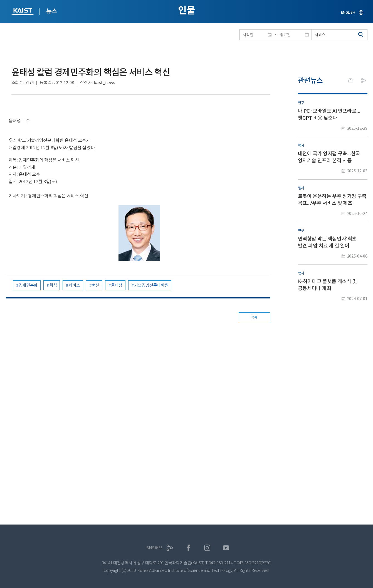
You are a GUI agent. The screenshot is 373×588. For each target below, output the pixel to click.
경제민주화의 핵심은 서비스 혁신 (58, 196)
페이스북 (188, 548)
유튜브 (226, 548)
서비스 (74, 285)
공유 (363, 80)
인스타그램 (207, 548)
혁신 (96, 285)
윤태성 (117, 285)
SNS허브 (154, 548)
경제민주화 (28, 285)
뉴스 (52, 11)
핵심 (53, 285)
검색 (361, 35)
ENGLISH (348, 12)
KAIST (23, 12)
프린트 (351, 80)
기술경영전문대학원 (151, 285)
